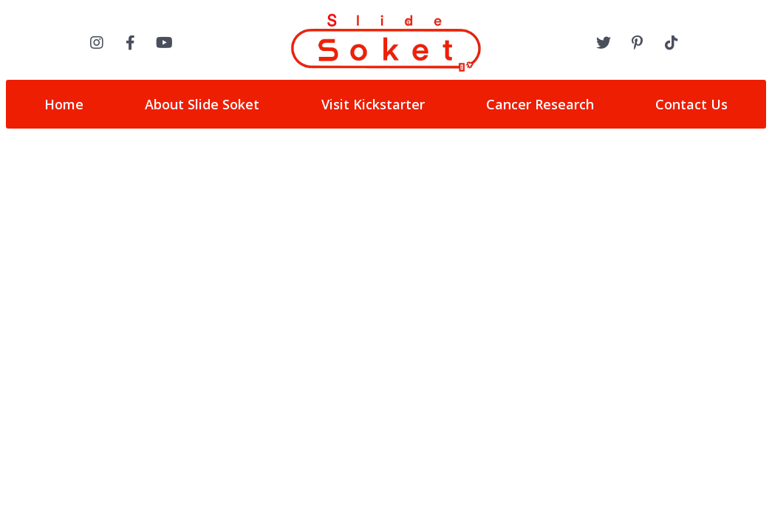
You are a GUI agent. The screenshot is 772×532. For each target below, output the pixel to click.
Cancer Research (540, 104)
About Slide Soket (202, 104)
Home (64, 104)
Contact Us (691, 104)
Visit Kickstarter (373, 104)
